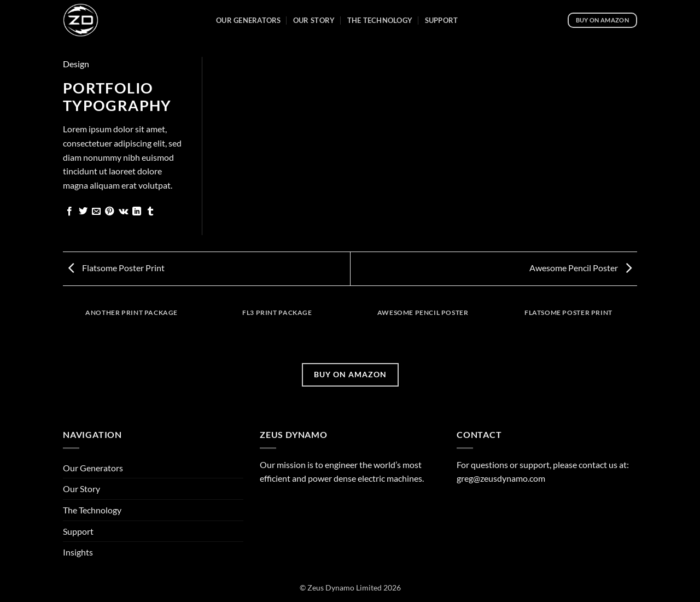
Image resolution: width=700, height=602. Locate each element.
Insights (78, 552)
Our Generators (249, 20)
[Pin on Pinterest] (109, 212)
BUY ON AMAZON (350, 374)
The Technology (380, 20)
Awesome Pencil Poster (581, 268)
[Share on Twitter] (83, 212)
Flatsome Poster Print (116, 268)
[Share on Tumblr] (150, 212)
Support (442, 20)
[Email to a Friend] (96, 212)
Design (76, 64)
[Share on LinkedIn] (137, 212)
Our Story (314, 20)
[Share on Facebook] (69, 212)
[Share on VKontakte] (123, 212)
